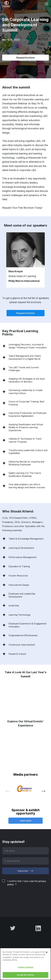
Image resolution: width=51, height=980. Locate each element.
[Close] (47, 952)
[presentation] (23, 898)
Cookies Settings (25, 967)
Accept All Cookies (26, 975)
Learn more (26, 821)
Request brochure (26, 58)
